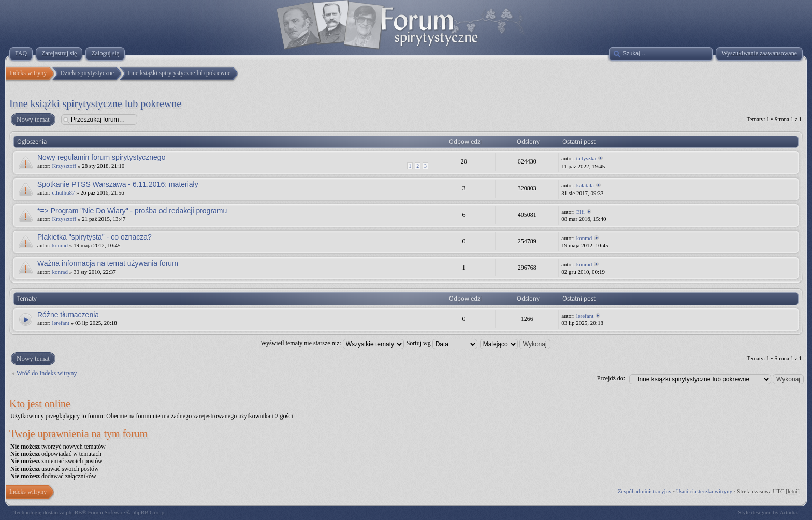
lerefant (61, 323)
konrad (60, 245)
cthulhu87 (63, 192)
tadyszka (586, 158)
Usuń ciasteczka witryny (704, 491)
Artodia (789, 512)
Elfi (581, 212)
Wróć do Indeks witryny (47, 373)
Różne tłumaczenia (68, 315)
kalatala (585, 185)
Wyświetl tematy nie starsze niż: (332, 343)
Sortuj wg (442, 343)
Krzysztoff (64, 166)
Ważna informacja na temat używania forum (108, 263)
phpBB (74, 512)
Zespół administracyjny (645, 491)
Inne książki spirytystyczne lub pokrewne (95, 103)
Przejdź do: (611, 378)
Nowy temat (33, 120)
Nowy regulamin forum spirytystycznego (101, 157)
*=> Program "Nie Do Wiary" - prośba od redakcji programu (132, 211)
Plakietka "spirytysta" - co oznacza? (95, 237)
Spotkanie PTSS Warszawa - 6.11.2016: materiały (118, 184)
